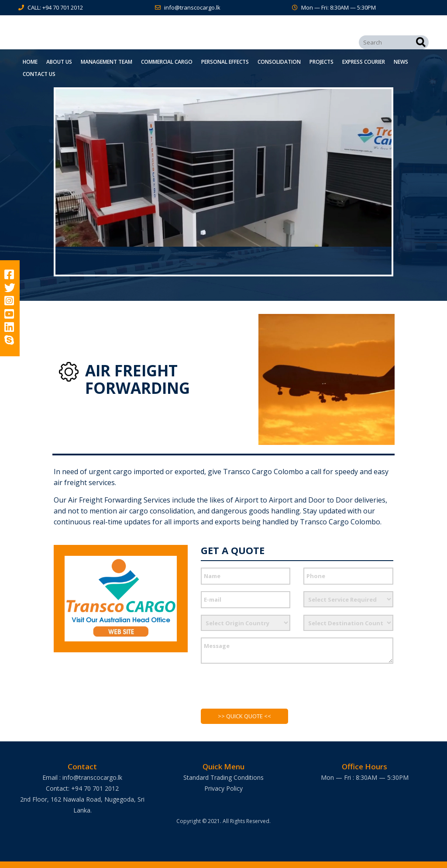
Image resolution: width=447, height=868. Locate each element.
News (401, 62)
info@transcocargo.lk (192, 7)
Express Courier (364, 62)
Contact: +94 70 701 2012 (82, 788)
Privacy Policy (223, 788)
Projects (321, 62)
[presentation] (267, 691)
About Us (59, 62)
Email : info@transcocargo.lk (82, 777)
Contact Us (39, 74)
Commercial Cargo (167, 62)
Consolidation (279, 62)
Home (30, 62)
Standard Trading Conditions (223, 777)
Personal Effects (225, 62)
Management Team (107, 62)
